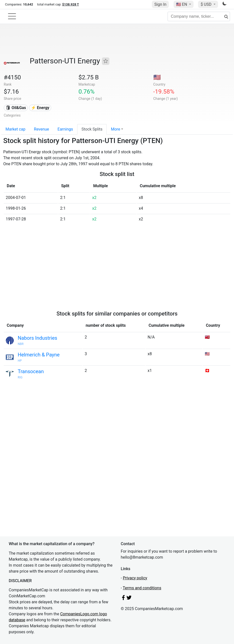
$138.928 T (71, 4)
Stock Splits (92, 129)
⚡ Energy (40, 108)
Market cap (15, 129)
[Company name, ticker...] (199, 16)
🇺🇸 (182, 4)
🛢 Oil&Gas (16, 108)
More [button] (116, 129)
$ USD (206, 4)
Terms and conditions (142, 588)
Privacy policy (135, 578)
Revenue (42, 129)
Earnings (65, 129)
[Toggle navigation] (12, 16)
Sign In (160, 4)
